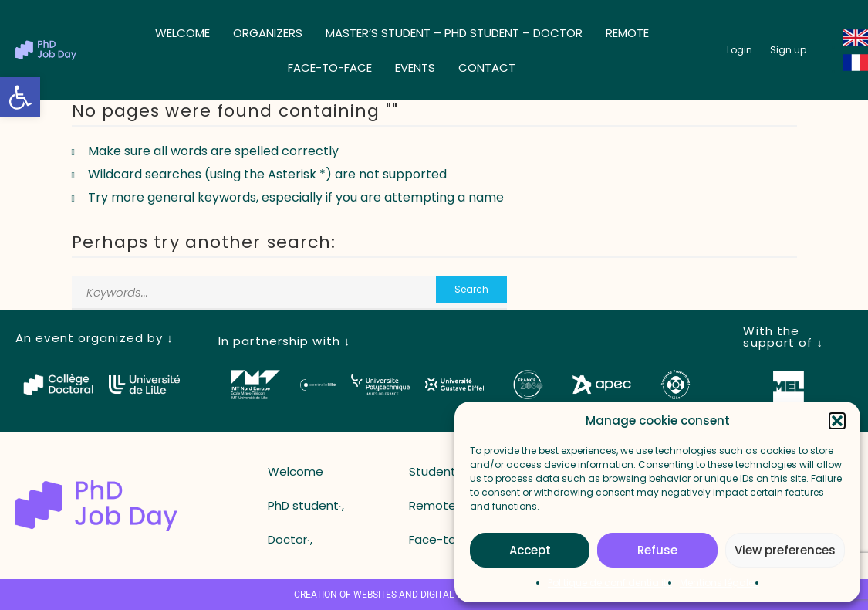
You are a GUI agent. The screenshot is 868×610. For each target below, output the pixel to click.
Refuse (657, 550)
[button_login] (740, 50)
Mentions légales (719, 583)
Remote (627, 33)
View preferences (785, 550)
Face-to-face (330, 68)
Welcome (182, 33)
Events (415, 68)
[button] (20, 97)
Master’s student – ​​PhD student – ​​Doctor (454, 33)
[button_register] (788, 50)
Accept (530, 550)
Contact (487, 68)
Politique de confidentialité (610, 583)
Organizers (268, 33)
